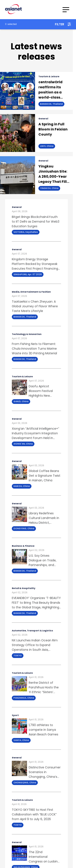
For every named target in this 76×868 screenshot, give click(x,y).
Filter (63, 24)
